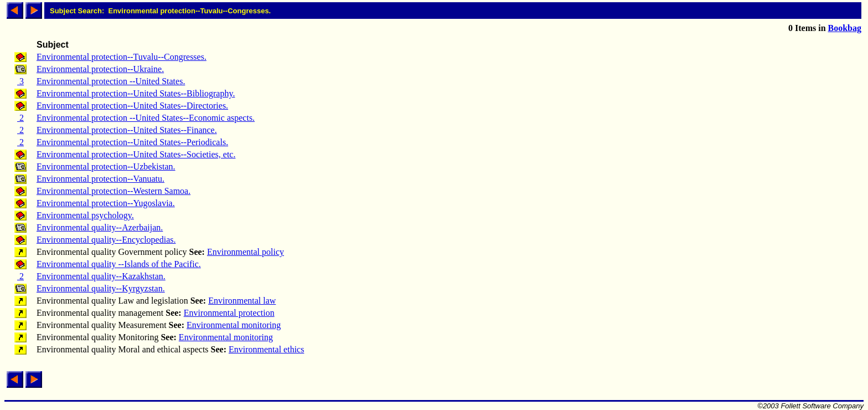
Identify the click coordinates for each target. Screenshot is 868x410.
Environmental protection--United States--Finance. (127, 130)
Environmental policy (246, 252)
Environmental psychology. (85, 215)
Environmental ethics (266, 349)
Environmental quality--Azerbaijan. (100, 227)
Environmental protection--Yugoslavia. (106, 203)
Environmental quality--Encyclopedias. (106, 240)
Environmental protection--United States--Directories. (132, 106)
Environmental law (242, 301)
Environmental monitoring (234, 325)
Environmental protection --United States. (111, 81)
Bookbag (845, 28)
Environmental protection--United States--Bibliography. (136, 93)
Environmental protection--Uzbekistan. (106, 166)
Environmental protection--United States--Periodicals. (132, 142)
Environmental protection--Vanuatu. (100, 179)
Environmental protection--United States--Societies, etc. (136, 154)
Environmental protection (229, 313)
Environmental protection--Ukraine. (100, 69)
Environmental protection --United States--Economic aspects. (146, 118)
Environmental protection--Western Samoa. (113, 191)
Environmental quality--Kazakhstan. (101, 276)
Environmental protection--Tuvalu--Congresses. (122, 57)
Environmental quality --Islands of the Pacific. (119, 264)
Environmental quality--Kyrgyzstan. (101, 288)
